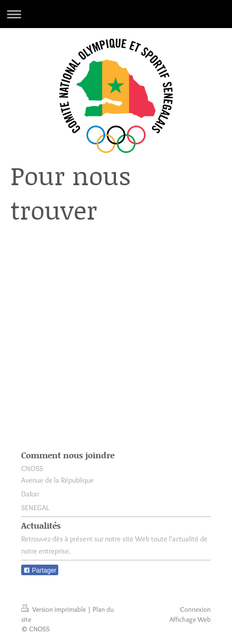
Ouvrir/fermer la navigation (116, 14)
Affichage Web (190, 619)
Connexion (195, 609)
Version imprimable (54, 609)
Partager (40, 570)
